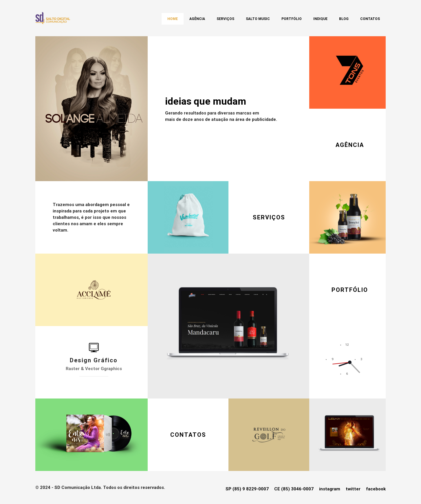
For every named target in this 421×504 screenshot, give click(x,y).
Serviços (225, 19)
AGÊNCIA (350, 145)
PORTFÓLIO (350, 290)
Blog (344, 19)
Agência (197, 19)
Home (173, 19)
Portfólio (292, 19)
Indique (320, 19)
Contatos (370, 19)
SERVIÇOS (269, 217)
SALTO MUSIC (258, 19)
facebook (376, 489)
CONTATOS (188, 435)
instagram (330, 489)
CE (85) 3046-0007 (294, 489)
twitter (353, 489)
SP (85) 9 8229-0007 (247, 489)
